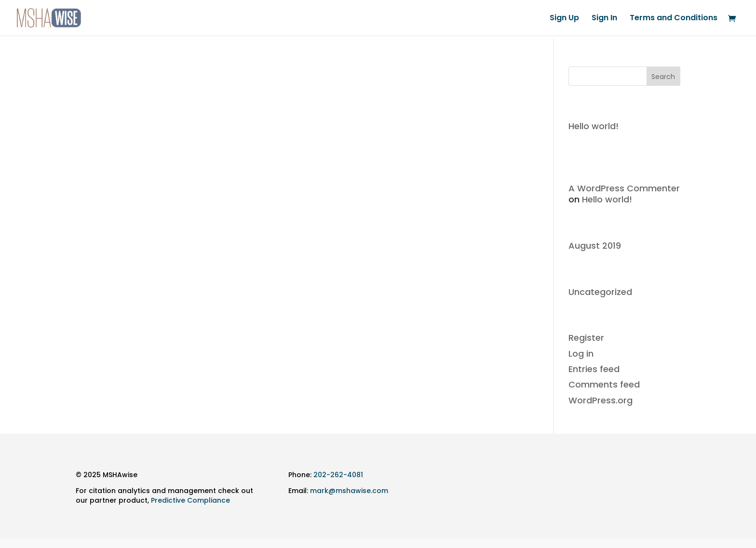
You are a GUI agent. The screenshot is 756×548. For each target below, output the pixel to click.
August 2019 (595, 246)
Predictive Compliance (190, 500)
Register (586, 338)
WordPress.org (601, 400)
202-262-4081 (338, 475)
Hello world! (594, 126)
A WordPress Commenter (624, 188)
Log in (581, 354)
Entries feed (594, 369)
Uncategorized (600, 292)
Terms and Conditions (674, 19)
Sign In (604, 19)
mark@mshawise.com (349, 491)
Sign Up (564, 19)
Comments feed (604, 384)
